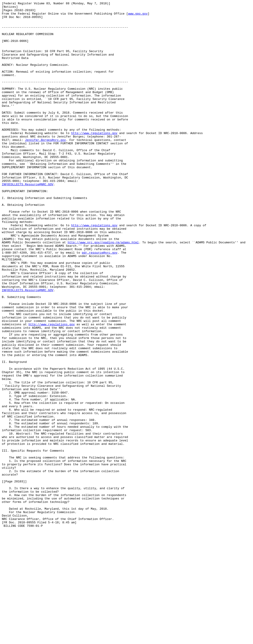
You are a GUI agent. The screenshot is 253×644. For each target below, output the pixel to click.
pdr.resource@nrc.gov (100, 303)
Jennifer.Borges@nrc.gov (45, 168)
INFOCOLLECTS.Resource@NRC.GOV (28, 221)
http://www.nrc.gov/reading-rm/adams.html (103, 291)
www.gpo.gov (138, 16)
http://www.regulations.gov (94, 160)
